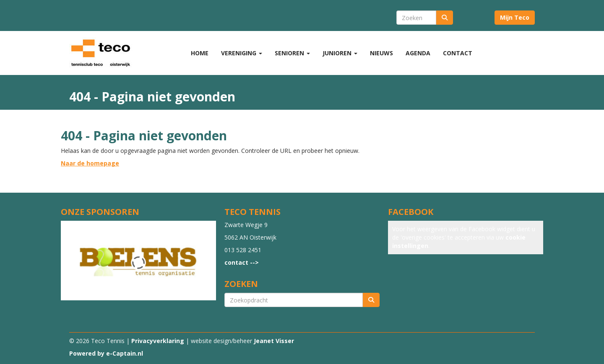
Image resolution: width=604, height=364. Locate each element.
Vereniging (242, 53)
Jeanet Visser (274, 341)
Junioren (340, 53)
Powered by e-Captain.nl (106, 353)
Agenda (418, 53)
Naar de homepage (90, 163)
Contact (458, 53)
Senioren (292, 53)
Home (200, 53)
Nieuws (381, 53)
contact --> (242, 262)
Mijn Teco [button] (515, 17)
